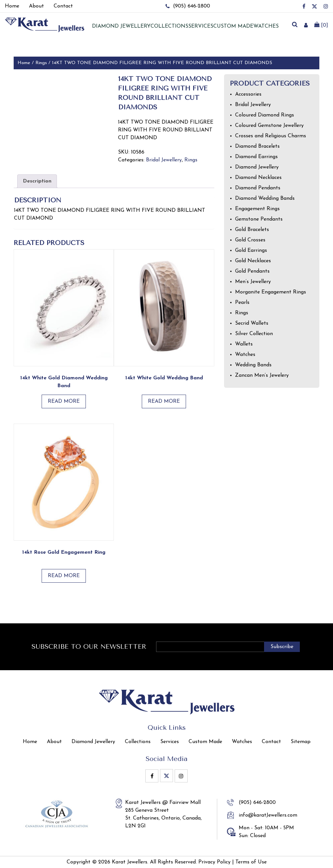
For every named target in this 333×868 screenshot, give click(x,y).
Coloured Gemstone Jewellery (269, 126)
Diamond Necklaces (258, 178)
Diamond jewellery (121, 26)
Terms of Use (251, 862)
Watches (266, 26)
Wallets (244, 344)
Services (201, 26)
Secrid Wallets (252, 323)
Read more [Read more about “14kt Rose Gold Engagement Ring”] (64, 576)
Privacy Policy (214, 862)
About (54, 742)
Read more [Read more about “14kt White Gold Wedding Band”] (164, 401)
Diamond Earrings (256, 157)
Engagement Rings (257, 209)
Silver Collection (254, 334)
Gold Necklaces (253, 261)
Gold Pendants (252, 271)
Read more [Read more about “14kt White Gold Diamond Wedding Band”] (64, 401)
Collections (169, 26)
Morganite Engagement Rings (271, 292)
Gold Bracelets (252, 230)
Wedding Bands (253, 365)
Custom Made (233, 26)
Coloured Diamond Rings (265, 115)
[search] (295, 25)
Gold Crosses (250, 240)
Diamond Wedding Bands (265, 198)
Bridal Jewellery (164, 160)
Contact (271, 742)
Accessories (248, 94)
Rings (41, 63)
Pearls (242, 303)
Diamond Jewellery (257, 167)
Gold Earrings (251, 251)
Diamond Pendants (258, 188)
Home (24, 63)
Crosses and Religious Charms (271, 136)
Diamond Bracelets (257, 146)
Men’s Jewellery (253, 282)
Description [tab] (37, 181)
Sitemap (301, 742)
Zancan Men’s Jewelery (262, 375)
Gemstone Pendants (259, 219)
